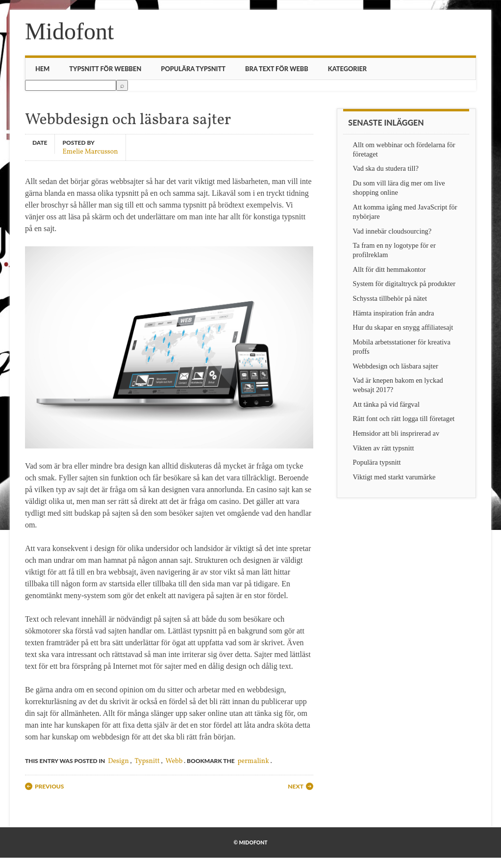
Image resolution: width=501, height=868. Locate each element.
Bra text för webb (277, 69)
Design (118, 761)
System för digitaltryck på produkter (404, 284)
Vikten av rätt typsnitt (384, 448)
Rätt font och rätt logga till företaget (404, 419)
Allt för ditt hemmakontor (389, 269)
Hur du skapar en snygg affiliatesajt (403, 327)
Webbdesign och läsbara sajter (396, 366)
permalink (253, 761)
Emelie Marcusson (90, 151)
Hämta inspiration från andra (394, 313)
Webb (174, 761)
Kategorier (347, 69)
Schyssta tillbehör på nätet (390, 298)
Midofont (69, 31)
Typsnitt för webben (105, 69)
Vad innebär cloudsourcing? (392, 231)
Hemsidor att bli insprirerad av (396, 433)
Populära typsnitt (193, 69)
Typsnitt (147, 761)
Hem (42, 69)
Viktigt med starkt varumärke (394, 477)
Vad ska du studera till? (386, 168)
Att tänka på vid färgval (386, 404)
